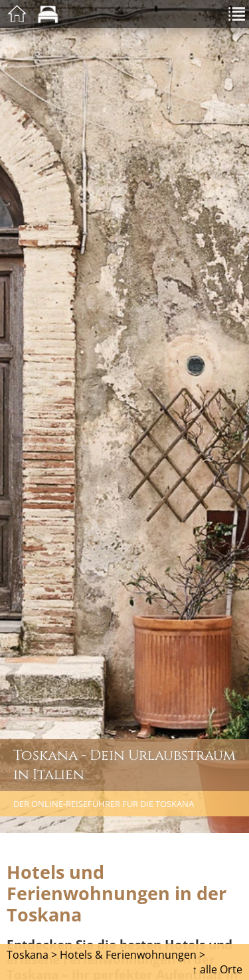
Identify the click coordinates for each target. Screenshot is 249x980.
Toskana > (32, 955)
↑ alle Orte (217, 969)
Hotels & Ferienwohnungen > (132, 955)
